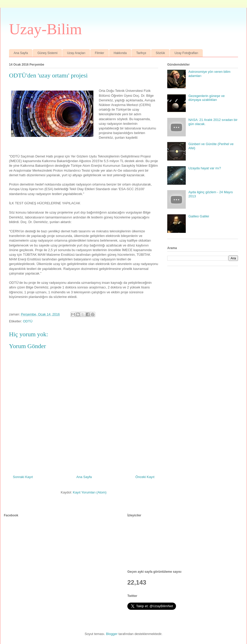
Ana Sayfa (21, 53)
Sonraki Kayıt (23, 477)
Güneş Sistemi (47, 53)
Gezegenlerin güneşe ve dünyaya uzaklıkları (206, 98)
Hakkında (120, 53)
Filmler (100, 53)
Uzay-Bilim (45, 29)
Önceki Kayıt (145, 477)
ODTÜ (28, 321)
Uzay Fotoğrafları (186, 53)
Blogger (112, 634)
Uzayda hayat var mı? (205, 168)
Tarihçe (141, 53)
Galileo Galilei (199, 216)
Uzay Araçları (76, 53)
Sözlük (160, 53)
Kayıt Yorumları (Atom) (90, 492)
